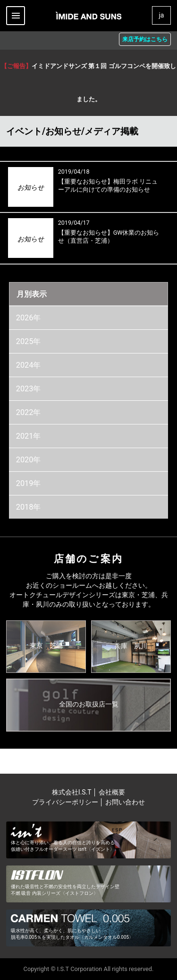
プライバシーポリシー (65, 802)
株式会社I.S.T (72, 792)
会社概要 (112, 792)
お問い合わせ (125, 802)
